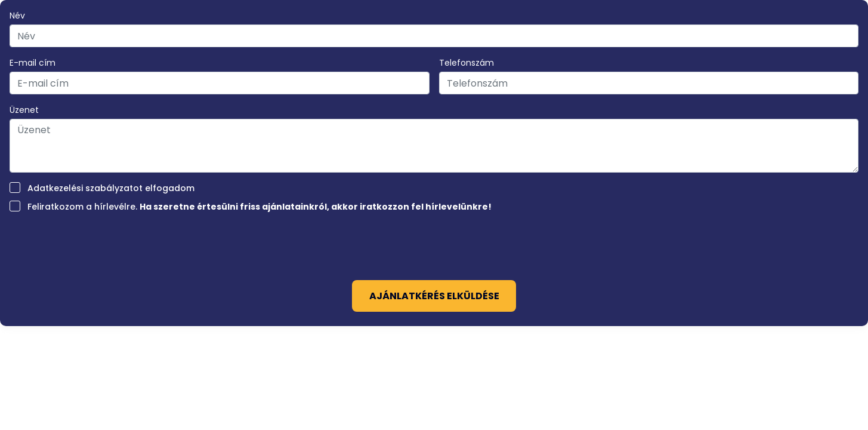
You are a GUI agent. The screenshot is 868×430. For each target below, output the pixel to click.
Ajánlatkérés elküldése (434, 296)
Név (17, 16)
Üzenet (24, 110)
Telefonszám (467, 63)
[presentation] (434, 242)
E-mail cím (33, 63)
